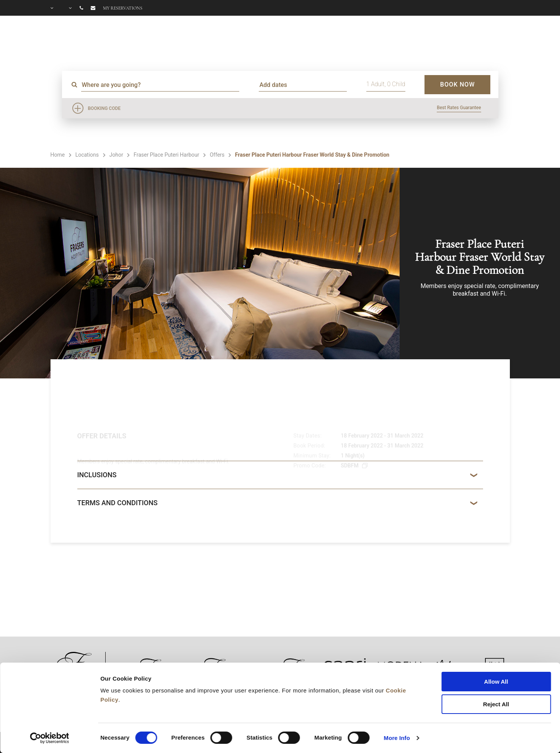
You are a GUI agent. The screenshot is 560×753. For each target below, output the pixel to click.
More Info (397, 738)
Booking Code (104, 108)
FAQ (447, 41)
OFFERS (364, 41)
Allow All (496, 682)
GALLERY (408, 41)
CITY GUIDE (489, 41)
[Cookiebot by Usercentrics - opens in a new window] (50, 738)
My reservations (123, 8)
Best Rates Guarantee (459, 108)
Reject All (496, 704)
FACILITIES (311, 41)
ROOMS (257, 41)
